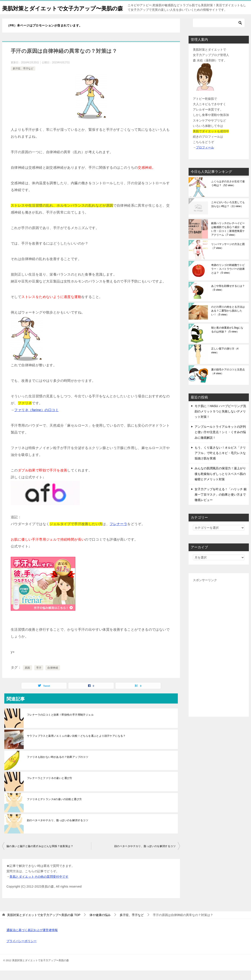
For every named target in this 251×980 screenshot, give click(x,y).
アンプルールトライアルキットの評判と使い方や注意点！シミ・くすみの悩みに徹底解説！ (220, 442)
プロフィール (205, 157)
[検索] (219, 32)
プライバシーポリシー (22, 950)
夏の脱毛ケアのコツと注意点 (228, 381)
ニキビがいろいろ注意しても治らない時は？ (228, 214)
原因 (27, 677)
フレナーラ (118, 533)
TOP (44, 924)
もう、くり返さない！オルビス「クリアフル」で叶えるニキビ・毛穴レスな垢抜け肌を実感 (220, 462)
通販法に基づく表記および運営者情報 (32, 939)
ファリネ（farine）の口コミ (36, 419)
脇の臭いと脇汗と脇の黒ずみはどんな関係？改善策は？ (40, 856)
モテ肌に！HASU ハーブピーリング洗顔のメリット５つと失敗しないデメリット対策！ (220, 421)
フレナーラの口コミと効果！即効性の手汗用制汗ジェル (60, 724)
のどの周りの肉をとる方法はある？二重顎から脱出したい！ (228, 320)
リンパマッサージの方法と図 (228, 256)
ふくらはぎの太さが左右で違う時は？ (228, 193)
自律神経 (53, 677)
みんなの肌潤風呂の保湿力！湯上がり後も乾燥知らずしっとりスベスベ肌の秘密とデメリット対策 (220, 483)
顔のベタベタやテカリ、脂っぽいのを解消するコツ (58, 830)
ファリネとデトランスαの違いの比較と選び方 (54, 809)
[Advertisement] (219, 657)
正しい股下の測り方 (225, 360)
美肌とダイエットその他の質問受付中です (39, 886)
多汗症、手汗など (23, 78)
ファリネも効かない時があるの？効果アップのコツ (58, 766)
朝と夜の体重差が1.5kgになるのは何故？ (227, 339)
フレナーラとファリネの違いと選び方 (50, 788)
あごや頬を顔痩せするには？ (228, 297)
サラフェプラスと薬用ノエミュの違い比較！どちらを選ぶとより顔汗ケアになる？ (76, 745)
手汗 (39, 677)
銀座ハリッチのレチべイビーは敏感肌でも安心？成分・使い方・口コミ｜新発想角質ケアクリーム (228, 239)
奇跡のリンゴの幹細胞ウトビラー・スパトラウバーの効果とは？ (228, 278)
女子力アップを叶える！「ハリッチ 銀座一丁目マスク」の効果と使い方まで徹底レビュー (221, 504)
